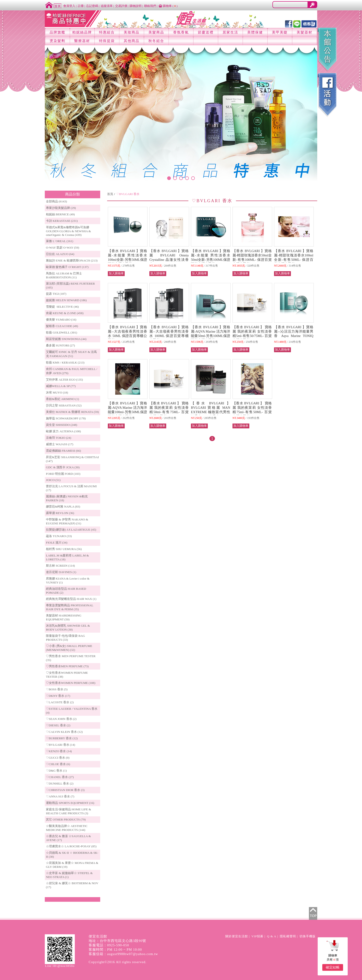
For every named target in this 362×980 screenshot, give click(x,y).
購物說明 (136, 6)
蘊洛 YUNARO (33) (59, 536)
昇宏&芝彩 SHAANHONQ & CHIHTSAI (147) (72, 459)
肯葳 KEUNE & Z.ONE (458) (65, 313)
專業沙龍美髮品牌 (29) (61, 208)
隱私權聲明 (288, 936)
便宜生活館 (98, 936)
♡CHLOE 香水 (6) (58, 764)
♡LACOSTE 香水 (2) (60, 702)
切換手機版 (308, 936)
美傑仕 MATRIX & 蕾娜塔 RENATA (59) (72, 412)
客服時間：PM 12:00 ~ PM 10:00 (115, 950)
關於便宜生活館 (237, 936)
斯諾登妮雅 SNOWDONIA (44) (66, 339)
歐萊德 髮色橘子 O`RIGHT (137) (67, 267)
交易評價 (121, 6)
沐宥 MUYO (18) (57, 392)
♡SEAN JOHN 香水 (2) (61, 719)
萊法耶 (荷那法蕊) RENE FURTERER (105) (70, 286)
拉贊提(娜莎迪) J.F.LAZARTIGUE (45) (71, 530)
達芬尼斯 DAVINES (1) (61, 572)
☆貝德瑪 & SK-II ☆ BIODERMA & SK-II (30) (72, 855)
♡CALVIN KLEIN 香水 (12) (64, 732)
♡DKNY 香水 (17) (58, 696)
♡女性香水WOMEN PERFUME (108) (71, 683)
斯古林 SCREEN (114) (60, 566)
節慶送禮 (206, 32)
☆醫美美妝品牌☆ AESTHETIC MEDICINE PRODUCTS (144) (67, 828)
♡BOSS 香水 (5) (57, 689)
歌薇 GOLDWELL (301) (62, 332)
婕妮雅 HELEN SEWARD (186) (66, 300)
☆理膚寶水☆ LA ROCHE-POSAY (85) (71, 846)
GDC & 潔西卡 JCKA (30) (63, 467)
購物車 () (168, 6)
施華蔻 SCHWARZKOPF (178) (66, 418)
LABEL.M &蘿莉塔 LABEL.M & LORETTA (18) (67, 557)
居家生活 (230, 32)
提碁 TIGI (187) (56, 294)
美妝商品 (132, 32)
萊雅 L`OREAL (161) (60, 241)
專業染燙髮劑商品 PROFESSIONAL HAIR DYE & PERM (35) (70, 607)
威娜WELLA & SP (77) (61, 386)
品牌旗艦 (57, 32)
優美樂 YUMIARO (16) (61, 320)
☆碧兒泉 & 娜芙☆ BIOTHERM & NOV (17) (72, 885)
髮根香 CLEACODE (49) (62, 326)
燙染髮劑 (57, 41)
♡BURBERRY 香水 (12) (62, 738)
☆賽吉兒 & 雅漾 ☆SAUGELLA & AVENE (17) (68, 838)
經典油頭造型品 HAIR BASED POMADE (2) (66, 591)
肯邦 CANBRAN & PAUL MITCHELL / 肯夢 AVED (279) (72, 371)
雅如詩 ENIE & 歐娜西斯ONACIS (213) (72, 260)
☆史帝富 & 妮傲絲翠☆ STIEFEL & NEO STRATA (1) (69, 875)
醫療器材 (82, 41)
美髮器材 (305, 32)
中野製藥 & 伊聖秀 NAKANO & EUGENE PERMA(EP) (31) (67, 521)
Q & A (272, 936)
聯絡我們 (150, 6)
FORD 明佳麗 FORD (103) (63, 474)
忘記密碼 (92, 6)
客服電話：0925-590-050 (109, 945)
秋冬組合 (156, 41)
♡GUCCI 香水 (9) (58, 758)
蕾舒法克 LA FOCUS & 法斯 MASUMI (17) (71, 488)
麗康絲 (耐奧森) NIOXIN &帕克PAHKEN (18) (67, 498)
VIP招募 (257, 936)
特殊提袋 (107, 41)
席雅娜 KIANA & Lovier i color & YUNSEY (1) (68, 580)
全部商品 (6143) (56, 201)
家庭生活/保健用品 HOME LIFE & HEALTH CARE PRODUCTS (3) (68, 811)
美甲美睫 (280, 32)
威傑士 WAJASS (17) (60, 444)
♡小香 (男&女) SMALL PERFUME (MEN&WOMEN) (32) (69, 648)
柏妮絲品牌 (82, 32)
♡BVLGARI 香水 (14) (60, 745)
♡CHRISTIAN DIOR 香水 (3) (65, 790)
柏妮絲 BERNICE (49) (60, 214)
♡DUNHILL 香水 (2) (60, 783)
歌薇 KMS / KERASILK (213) (65, 362)
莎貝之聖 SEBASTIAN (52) (64, 405)
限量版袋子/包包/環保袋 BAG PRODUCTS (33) (65, 638)
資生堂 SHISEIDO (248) (62, 425)
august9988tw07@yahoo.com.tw (133, 954)
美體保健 (255, 32)
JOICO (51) (53, 480)
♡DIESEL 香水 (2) (58, 725)
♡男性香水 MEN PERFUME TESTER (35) (71, 658)
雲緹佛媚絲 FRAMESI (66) (63, 451)
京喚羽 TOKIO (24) (59, 438)
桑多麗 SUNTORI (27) (60, 345)
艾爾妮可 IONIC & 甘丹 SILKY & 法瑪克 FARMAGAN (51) (71, 354)
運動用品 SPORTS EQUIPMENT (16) (70, 803)
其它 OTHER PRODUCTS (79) (66, 819)
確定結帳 (333, 967)
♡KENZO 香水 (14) (59, 751)
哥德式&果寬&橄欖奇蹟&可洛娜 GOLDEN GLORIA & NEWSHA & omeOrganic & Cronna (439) (68, 231)
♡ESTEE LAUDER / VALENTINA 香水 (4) (72, 711)
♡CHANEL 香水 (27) (60, 777)
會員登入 (69, 6)
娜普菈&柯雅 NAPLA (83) (63, 507)
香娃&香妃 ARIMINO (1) (62, 399)
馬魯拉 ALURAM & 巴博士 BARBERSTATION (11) (64, 275)
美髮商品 (156, 32)
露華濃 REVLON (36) (60, 513)
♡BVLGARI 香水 (128, 194)
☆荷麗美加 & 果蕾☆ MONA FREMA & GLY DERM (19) (72, 865)
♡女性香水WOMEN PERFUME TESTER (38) (67, 675)
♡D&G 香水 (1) (56, 771)
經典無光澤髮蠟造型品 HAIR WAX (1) (71, 599)
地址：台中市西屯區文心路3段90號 (117, 941)
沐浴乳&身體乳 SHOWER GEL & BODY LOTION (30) (68, 628)
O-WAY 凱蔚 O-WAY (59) (63, 248)
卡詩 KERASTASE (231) (62, 221)
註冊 (81, 6)
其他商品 (132, 41)
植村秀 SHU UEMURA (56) (64, 549)
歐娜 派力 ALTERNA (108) (63, 431)
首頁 (110, 194)
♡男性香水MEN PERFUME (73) (67, 666)
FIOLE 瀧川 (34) (57, 543)
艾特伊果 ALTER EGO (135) (64, 380)
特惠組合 (107, 32)
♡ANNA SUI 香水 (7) (60, 796)
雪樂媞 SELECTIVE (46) (62, 307)
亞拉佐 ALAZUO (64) (60, 254)
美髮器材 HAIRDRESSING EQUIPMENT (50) (64, 617)
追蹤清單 (107, 6)
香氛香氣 (181, 32)
